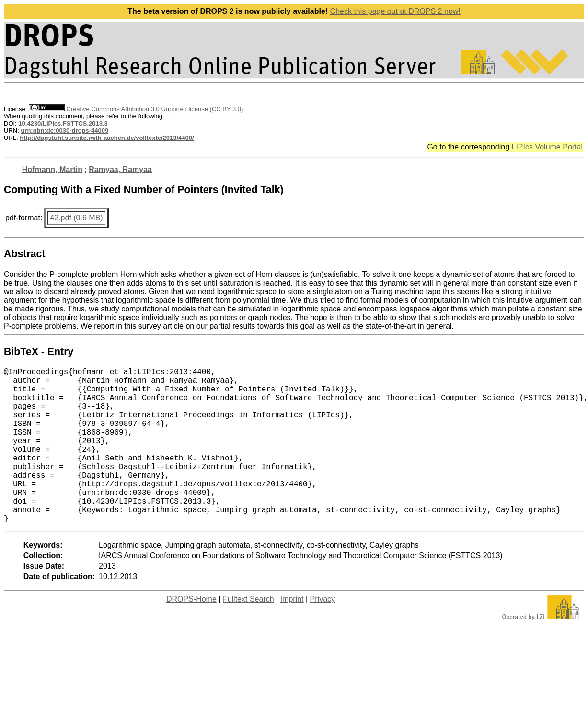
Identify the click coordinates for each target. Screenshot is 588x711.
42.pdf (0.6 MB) (76, 218)
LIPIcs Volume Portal (547, 147)
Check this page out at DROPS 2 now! (395, 11)
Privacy (323, 634)
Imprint (292, 634)
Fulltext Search (248, 634)
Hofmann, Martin (52, 169)
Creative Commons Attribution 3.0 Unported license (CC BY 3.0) (136, 109)
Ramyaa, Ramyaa (120, 169)
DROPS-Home (191, 634)
